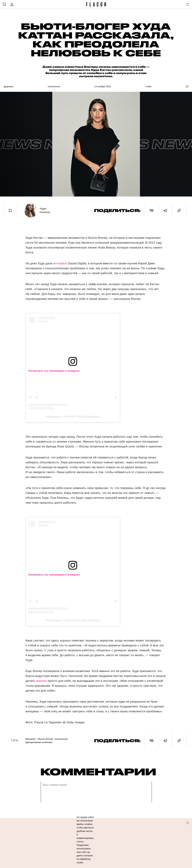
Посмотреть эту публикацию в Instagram (54, 371)
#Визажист (31, 739)
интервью (60, 263)
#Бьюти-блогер (45, 739)
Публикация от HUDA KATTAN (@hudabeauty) (73, 417)
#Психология (61, 739)
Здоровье (8, 86)
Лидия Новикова (45, 210)
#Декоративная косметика (39, 742)
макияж (41, 681)
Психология (54, 86)
